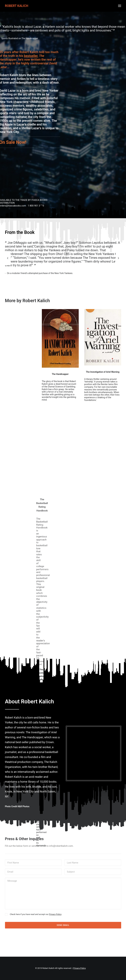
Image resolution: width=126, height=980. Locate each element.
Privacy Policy (55, 914)
